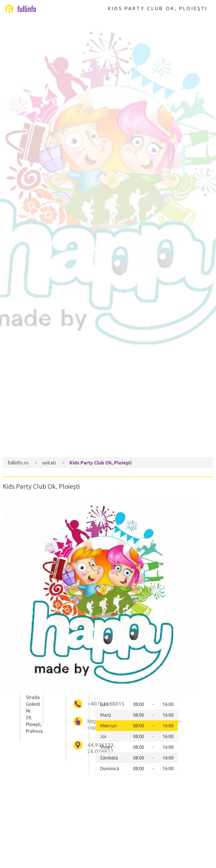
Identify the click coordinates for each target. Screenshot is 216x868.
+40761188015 (90, 704)
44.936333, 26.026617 (90, 748)
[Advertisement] (108, 409)
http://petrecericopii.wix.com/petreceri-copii (90, 724)
